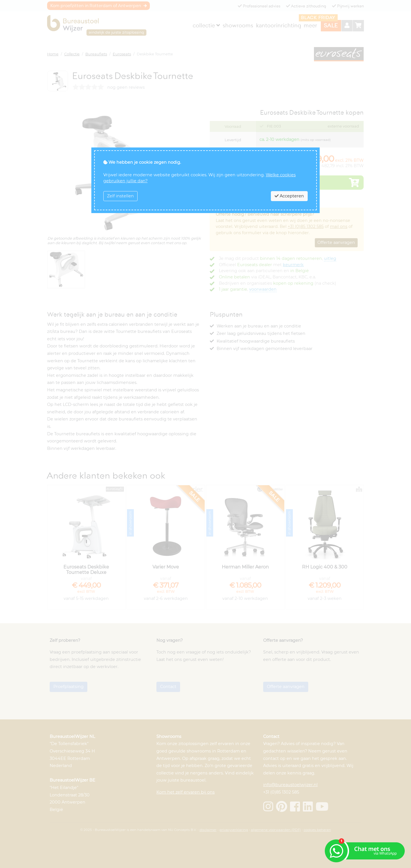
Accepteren (289, 196)
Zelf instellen (120, 196)
